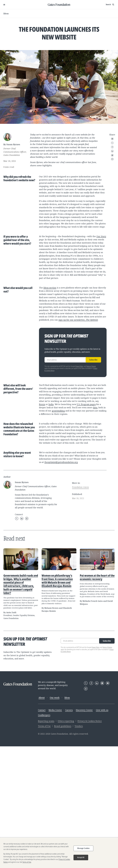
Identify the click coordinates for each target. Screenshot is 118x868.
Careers (69, 710)
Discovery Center (84, 710)
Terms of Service (91, 366)
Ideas (6, 13)
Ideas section (50, 288)
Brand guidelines (63, 726)
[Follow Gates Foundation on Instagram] (102, 683)
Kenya (42, 404)
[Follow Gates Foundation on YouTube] (108, 683)
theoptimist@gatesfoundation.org (61, 462)
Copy (112, 159)
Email (112, 139)
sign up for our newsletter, (78, 320)
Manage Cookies (83, 848)
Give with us (102, 710)
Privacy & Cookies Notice (90, 721)
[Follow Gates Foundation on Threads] (86, 689)
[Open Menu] (4, 5)
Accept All (81, 857)
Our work (55, 698)
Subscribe (93, 360)
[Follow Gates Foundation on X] (86, 683)
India (51, 404)
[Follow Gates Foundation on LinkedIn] (97, 683)
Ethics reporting (66, 721)
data (95, 407)
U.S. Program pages (86, 404)
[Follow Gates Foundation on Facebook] (91, 683)
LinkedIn (112, 151)
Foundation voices (80, 487)
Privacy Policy (79, 366)
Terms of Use (44, 726)
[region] (59, 853)
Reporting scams (46, 721)
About (42, 698)
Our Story (101, 236)
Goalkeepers (44, 715)
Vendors (79, 726)
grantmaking (58, 411)
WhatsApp (112, 155)
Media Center (55, 710)
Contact (42, 710)
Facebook (112, 147)
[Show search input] (110, 5)
